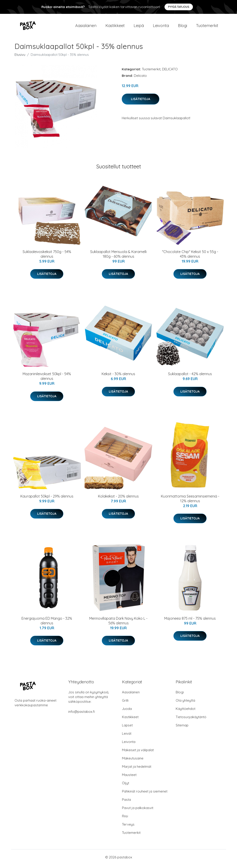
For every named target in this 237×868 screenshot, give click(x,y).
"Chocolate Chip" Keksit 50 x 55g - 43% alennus (190, 257)
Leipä (139, 27)
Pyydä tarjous (179, 7)
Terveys (128, 827)
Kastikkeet (115, 27)
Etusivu (20, 58)
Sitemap (182, 728)
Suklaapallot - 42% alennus (190, 377)
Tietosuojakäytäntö (191, 720)
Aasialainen (86, 27)
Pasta (126, 803)
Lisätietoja (141, 102)
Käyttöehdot (186, 712)
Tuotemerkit (207, 27)
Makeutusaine (133, 761)
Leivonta (161, 27)
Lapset (127, 728)
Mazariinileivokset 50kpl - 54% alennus (47, 379)
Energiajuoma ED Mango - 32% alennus (47, 624)
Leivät (127, 737)
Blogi (183, 27)
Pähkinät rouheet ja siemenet (145, 794)
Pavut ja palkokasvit (138, 811)
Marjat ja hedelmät (137, 770)
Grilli (125, 704)
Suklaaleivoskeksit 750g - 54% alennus (47, 257)
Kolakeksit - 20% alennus (118, 499)
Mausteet (129, 778)
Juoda (127, 712)
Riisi (125, 819)
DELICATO (170, 72)
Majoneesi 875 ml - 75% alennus (190, 621)
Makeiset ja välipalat (138, 753)
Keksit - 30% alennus (118, 377)
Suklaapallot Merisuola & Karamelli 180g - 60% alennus (118, 257)
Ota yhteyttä (185, 704)
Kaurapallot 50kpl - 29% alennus (47, 499)
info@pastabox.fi (82, 715)
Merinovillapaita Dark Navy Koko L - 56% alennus (118, 624)
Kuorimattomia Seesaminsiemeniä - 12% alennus (190, 502)
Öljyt (126, 786)
